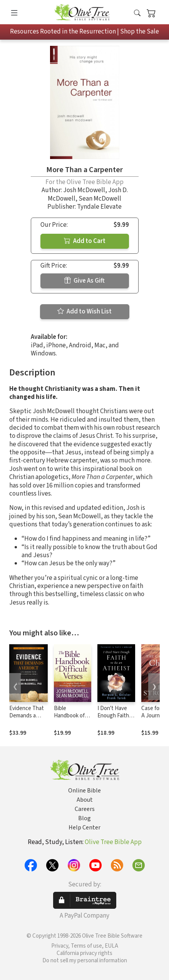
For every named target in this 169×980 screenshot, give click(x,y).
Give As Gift (84, 281)
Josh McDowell (84, 190)
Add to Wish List (84, 312)
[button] (137, 14)
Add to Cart (85, 241)
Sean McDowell (100, 199)
